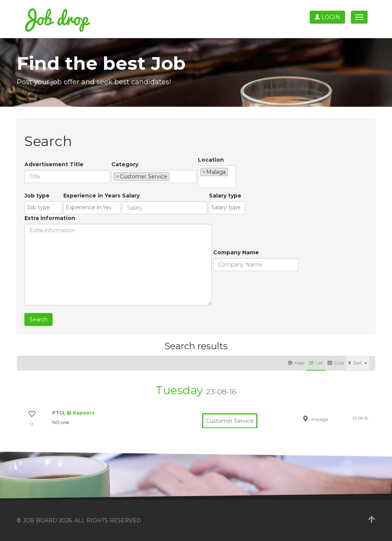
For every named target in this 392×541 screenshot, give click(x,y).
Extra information (50, 218)
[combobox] (154, 177)
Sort (358, 363)
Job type (37, 196)
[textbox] (174, 176)
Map (296, 363)
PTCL (59, 413)
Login (327, 17)
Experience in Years (92, 196)
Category (125, 164)
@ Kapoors (81, 413)
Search (39, 319)
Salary (131, 196)
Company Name (236, 252)
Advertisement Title (54, 164)
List (316, 363)
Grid (336, 363)
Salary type (225, 196)
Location (211, 160)
